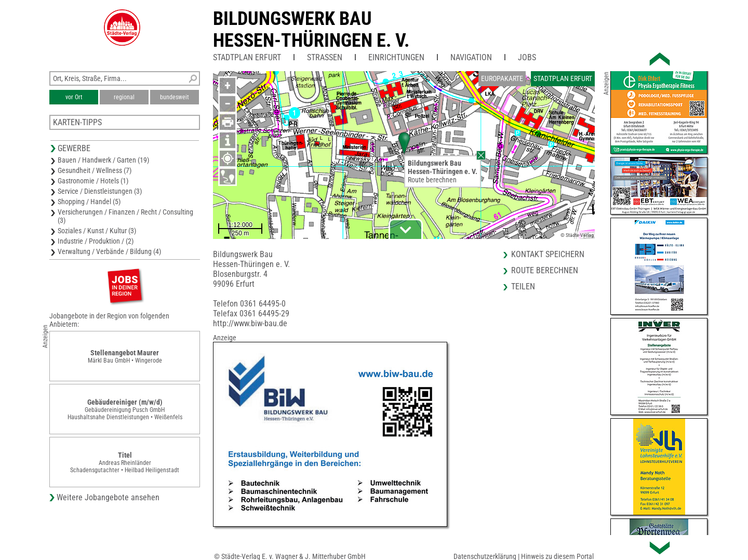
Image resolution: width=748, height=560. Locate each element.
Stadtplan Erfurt (247, 57)
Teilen (523, 286)
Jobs (527, 57)
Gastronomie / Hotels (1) (93, 181)
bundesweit (175, 97)
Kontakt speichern (548, 254)
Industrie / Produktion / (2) (96, 241)
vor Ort (74, 97)
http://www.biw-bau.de (250, 323)
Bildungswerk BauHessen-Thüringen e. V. (311, 30)
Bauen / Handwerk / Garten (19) (103, 160)
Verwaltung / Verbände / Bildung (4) (109, 251)
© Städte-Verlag (577, 235)
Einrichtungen (396, 57)
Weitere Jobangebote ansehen (108, 497)
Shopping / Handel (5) (89, 202)
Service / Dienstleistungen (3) (100, 191)
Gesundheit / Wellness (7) (95, 170)
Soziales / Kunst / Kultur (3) (97, 231)
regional (124, 97)
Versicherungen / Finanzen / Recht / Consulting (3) (125, 216)
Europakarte (502, 78)
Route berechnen (432, 180)
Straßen (325, 57)
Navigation (471, 57)
